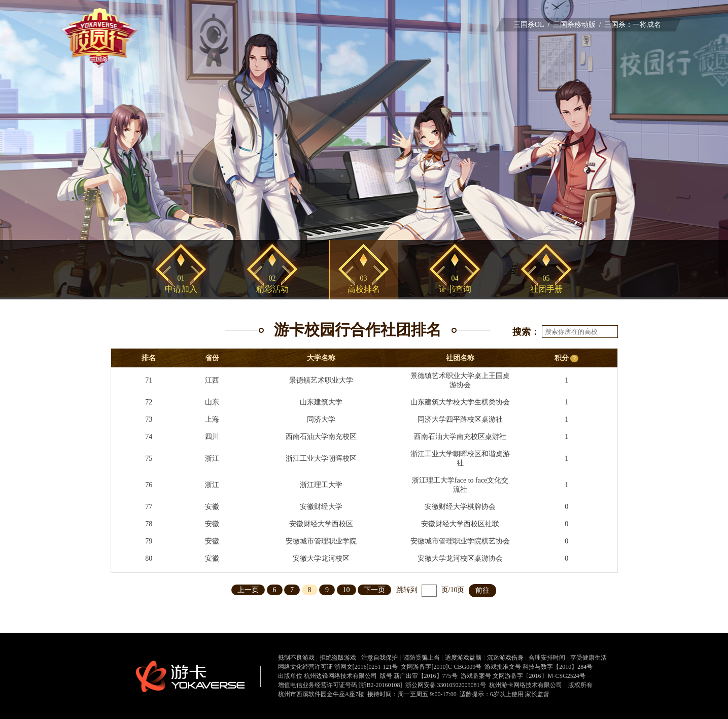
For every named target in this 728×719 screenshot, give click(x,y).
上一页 (248, 590)
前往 (482, 590)
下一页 (374, 590)
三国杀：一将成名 (633, 25)
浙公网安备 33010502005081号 (446, 685)
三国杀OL (529, 25)
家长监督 (537, 694)
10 (346, 590)
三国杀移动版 (574, 25)
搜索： (526, 332)
